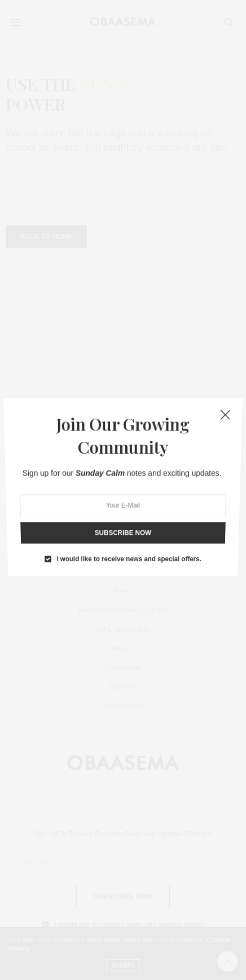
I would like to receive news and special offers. (128, 536)
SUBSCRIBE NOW (123, 515)
